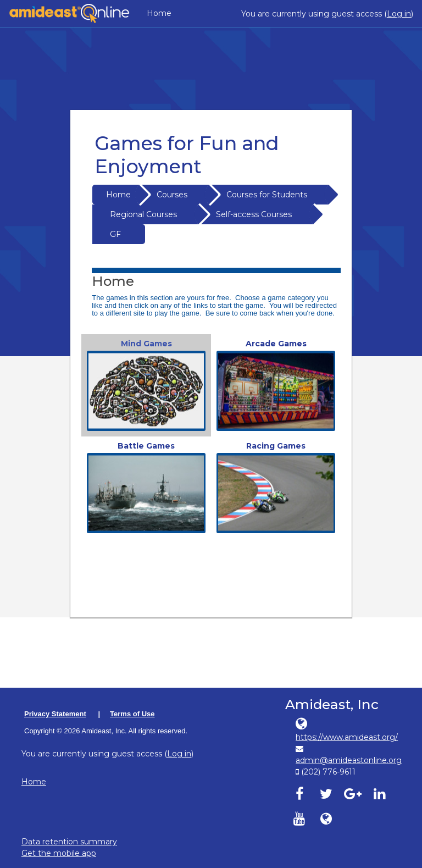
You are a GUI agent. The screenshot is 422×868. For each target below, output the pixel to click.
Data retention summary (69, 842)
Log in (399, 14)
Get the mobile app (59, 853)
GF (115, 234)
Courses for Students (267, 195)
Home (159, 13)
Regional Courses (143, 214)
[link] (146, 385)
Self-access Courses (254, 214)
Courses (172, 195)
